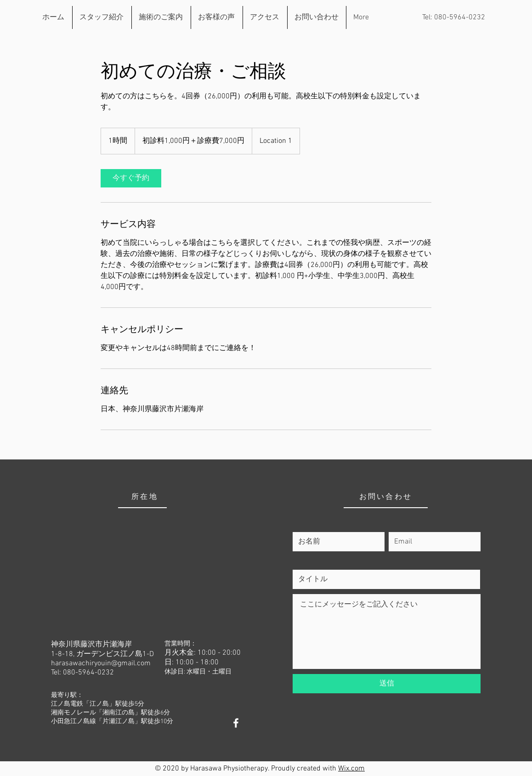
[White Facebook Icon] (236, 723)
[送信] (387, 684)
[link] (131, 178)
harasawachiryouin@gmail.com (101, 663)
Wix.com (351, 769)
